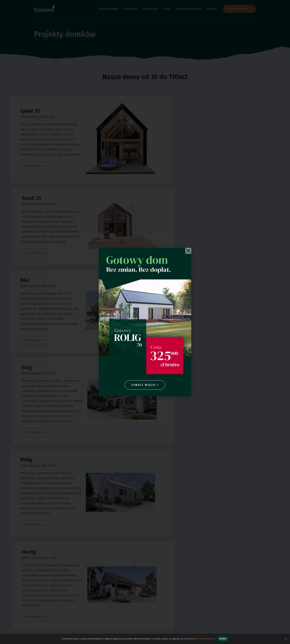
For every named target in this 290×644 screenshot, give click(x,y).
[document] (145, 322)
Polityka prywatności (206, 639)
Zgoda (223, 639)
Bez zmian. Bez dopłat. (139, 269)
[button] (188, 250)
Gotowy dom (137, 259)
